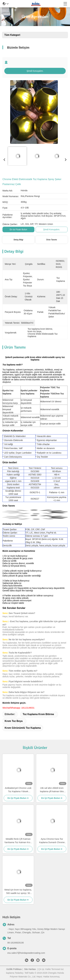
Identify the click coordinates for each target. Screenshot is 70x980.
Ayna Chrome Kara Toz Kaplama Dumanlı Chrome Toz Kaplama (52, 841)
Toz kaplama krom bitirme (38, 714)
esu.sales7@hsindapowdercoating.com (26, 953)
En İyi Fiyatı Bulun (18, 229)
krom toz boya (14, 721)
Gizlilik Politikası (14, 969)
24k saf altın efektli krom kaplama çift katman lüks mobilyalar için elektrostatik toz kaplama (52, 790)
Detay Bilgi (18, 240)
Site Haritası (30, 969)
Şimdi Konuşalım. (35, 71)
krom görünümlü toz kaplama (23, 728)
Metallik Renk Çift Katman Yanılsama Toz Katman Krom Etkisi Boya (18, 841)
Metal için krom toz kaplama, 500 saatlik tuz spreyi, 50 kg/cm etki (18, 892)
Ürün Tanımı (52, 240)
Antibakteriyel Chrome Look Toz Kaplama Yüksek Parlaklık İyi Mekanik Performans (18, 790)
